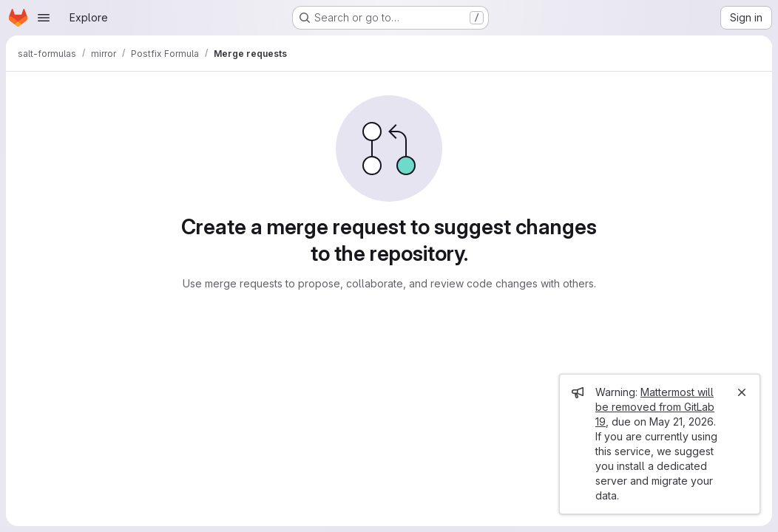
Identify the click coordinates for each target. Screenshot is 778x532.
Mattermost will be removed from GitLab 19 (655, 407)
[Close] (742, 392)
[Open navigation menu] (44, 18)
